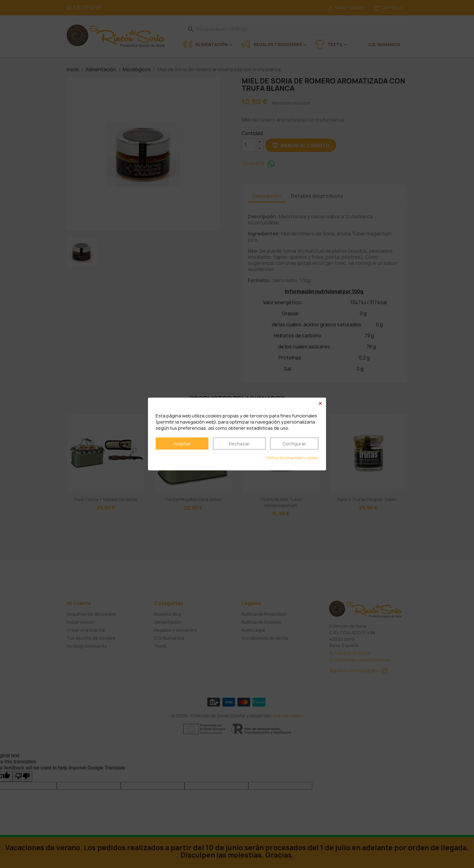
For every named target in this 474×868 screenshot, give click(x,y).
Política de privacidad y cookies (292, 458)
